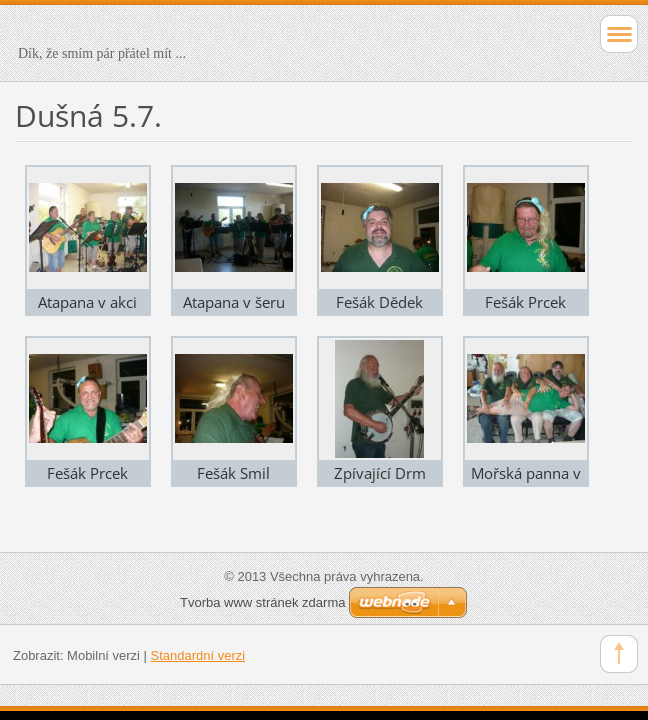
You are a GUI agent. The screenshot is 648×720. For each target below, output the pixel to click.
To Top (619, 654)
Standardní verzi (198, 655)
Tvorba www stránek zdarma (262, 602)
